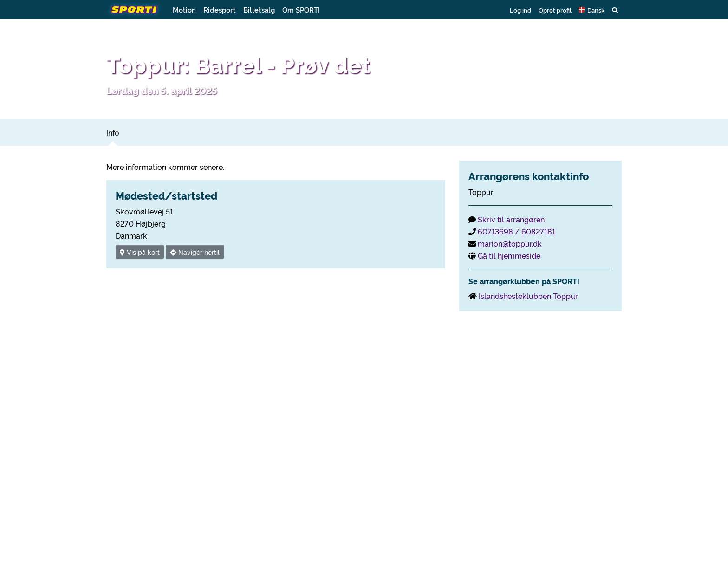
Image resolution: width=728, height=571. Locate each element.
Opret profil (555, 10)
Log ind (520, 10)
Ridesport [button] (220, 10)
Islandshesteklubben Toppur (528, 296)
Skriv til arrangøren (511, 219)
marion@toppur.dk (510, 243)
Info (113, 132)
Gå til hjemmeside (509, 255)
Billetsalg (259, 10)
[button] (592, 10)
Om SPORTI (301, 10)
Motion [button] (184, 10)
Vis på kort (140, 252)
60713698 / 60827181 (517, 231)
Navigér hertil (195, 252)
